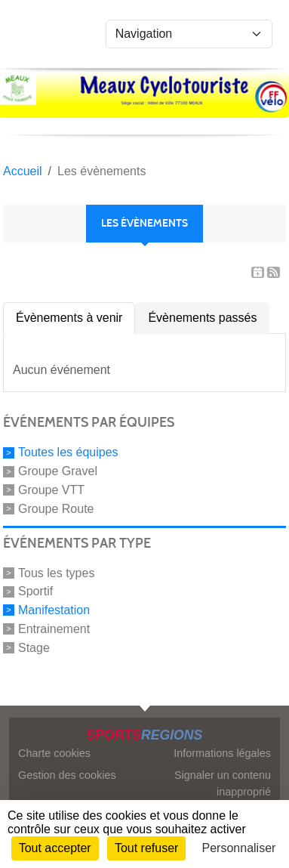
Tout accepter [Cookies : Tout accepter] (55, 848)
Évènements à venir (69, 318)
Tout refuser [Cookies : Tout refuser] (146, 848)
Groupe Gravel (58, 471)
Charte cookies (54, 753)
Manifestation (54, 610)
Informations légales (222, 753)
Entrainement (54, 629)
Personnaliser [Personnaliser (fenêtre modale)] (239, 848)
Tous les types (56, 572)
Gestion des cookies (67, 775)
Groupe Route (56, 509)
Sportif (35, 591)
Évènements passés (202, 318)
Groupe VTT (51, 490)
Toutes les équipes (68, 452)
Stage (34, 647)
